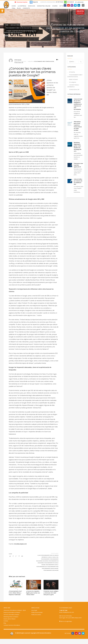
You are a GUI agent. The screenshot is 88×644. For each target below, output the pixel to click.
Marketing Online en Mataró (11, 617)
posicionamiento (45, 559)
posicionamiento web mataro (51, 570)
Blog (5, 623)
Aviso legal (34, 610)
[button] (2, 11)
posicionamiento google (52, 565)
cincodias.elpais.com (20, 544)
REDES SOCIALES (73, 79)
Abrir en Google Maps (66, 621)
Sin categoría (73, 82)
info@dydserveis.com (68, 612)
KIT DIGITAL (72, 72)
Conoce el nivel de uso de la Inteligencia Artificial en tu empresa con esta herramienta (78, 104)
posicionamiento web (53, 567)
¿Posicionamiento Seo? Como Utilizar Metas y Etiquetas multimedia (15, 593)
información (80, 12)
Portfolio (6, 621)
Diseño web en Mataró (10, 619)
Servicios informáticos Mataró (11, 615)
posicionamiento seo (42, 567)
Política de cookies (36, 615)
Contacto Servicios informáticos (12, 625)
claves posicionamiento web (45, 555)
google (50, 557)
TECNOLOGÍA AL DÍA (19, 63)
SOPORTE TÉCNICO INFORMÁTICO (73, 86)
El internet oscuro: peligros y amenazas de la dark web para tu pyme (51, 593)
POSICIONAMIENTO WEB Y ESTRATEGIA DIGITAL (44, 61)
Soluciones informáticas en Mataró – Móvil (15, 610)
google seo (55, 557)
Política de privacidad (37, 612)
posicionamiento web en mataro (50, 568)
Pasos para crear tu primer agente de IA (78, 165)
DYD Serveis (18, 60)
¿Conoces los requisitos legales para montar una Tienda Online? (33, 593)
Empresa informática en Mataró (12, 612)
